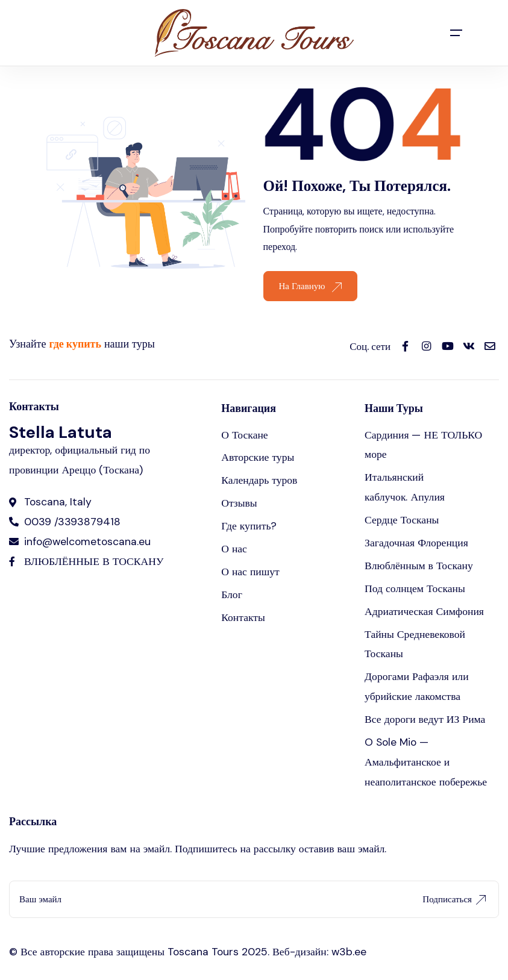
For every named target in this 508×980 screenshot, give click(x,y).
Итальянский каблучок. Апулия (405, 487)
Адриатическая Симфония (424, 611)
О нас (234, 549)
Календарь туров (259, 480)
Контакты (243, 617)
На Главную (310, 286)
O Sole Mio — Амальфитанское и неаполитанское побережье (426, 762)
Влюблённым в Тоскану (419, 566)
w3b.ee (349, 952)
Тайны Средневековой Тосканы (415, 644)
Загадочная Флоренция (416, 543)
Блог (232, 595)
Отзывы (239, 503)
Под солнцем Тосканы (415, 588)
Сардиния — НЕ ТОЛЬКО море (423, 445)
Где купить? (249, 526)
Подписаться (454, 899)
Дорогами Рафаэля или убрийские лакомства (416, 686)
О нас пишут (250, 572)
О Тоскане (245, 435)
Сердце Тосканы (402, 520)
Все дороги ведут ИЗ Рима (425, 719)
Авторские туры (258, 457)
